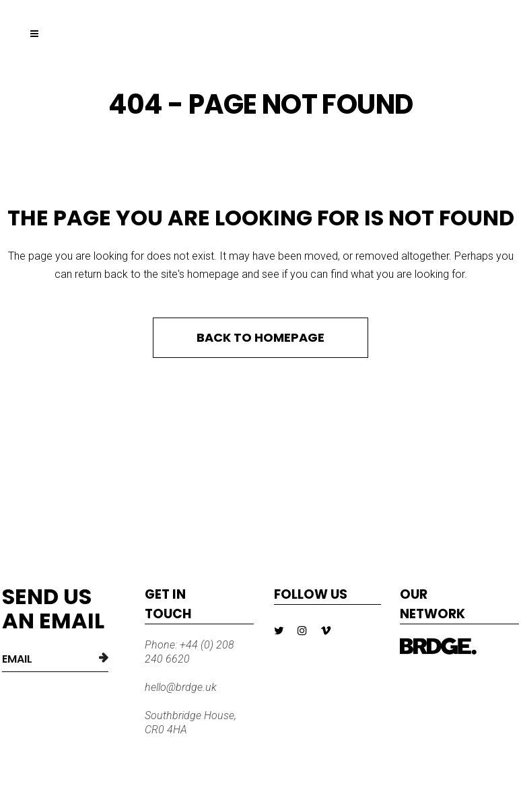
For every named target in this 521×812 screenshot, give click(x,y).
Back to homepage (260, 337)
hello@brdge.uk (181, 687)
